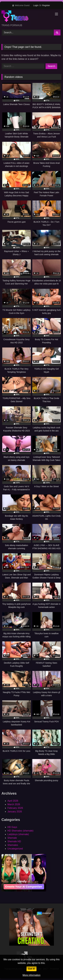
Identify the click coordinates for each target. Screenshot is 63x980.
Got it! (31, 969)
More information (31, 975)
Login (36, 5)
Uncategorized (15, 849)
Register (46, 5)
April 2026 (13, 801)
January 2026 (15, 812)
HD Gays (12, 827)
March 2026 (14, 804)
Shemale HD (14, 841)
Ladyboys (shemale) (18, 834)
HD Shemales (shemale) (20, 831)
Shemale (12, 838)
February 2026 (15, 808)
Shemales (13, 845)
